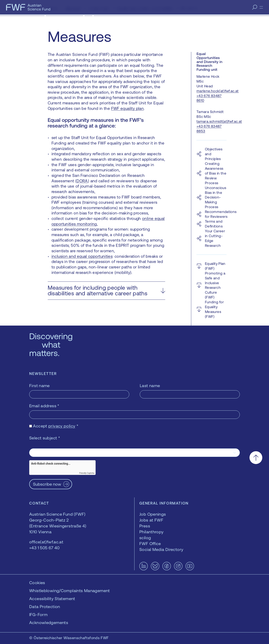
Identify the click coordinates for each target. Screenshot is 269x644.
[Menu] (261, 7)
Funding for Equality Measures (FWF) (214, 309)
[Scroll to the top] (256, 458)
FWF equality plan (127, 108)
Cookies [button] (37, 583)
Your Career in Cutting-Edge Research (215, 238)
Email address (44, 406)
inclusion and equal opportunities (82, 256)
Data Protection (45, 607)
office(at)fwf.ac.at (46, 542)
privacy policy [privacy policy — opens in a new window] (62, 426)
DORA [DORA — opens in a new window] (82, 181)
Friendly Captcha (87, 473)
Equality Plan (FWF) (215, 266)
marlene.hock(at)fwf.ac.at (218, 91)
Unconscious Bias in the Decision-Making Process (216, 197)
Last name (150, 386)
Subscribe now (47, 484)
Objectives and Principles (214, 154)
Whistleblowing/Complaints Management (70, 591)
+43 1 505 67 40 (44, 548)
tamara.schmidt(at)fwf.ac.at (219, 121)
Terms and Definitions (214, 224)
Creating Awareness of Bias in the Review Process (216, 173)
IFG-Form (38, 614)
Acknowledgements (49, 622)
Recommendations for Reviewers (221, 214)
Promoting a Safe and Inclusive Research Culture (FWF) (215, 285)
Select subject (45, 438)
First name (40, 386)
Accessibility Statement (52, 599)
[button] (106, 291)
